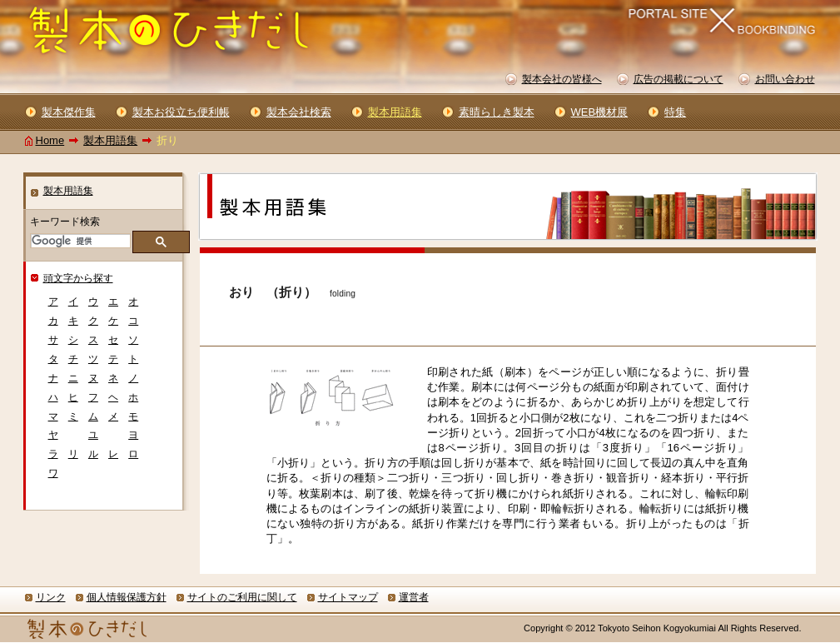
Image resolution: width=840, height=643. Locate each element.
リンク (51, 597)
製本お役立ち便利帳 (181, 112)
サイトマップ (348, 597)
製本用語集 (110, 140)
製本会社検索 (299, 112)
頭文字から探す (78, 278)
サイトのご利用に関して (242, 597)
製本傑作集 (69, 112)
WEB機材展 (600, 112)
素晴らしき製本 (497, 112)
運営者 (414, 597)
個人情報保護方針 (127, 597)
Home (50, 140)
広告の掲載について (678, 79)
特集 (675, 112)
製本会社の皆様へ (562, 79)
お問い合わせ (785, 79)
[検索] (79, 241)
